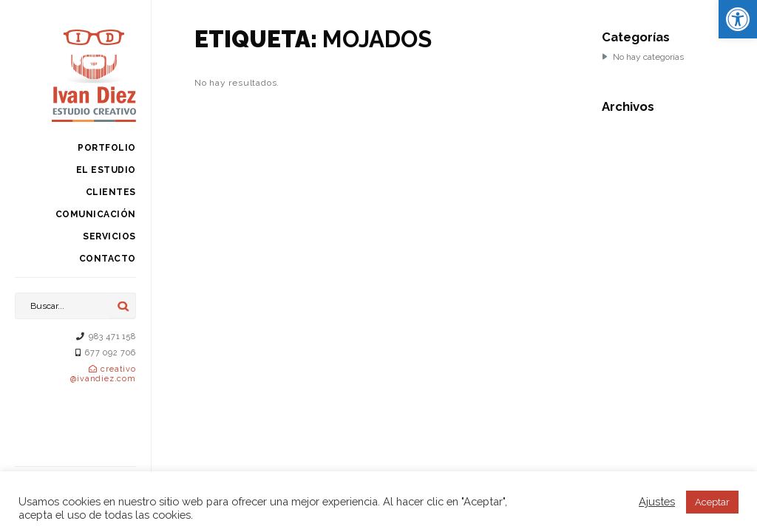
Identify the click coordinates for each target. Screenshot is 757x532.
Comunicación (96, 214)
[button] (738, 19)
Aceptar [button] (712, 502)
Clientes (111, 192)
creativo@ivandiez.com (103, 374)
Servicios (109, 236)
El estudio (106, 170)
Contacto (108, 259)
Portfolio (107, 148)
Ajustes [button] (657, 501)
